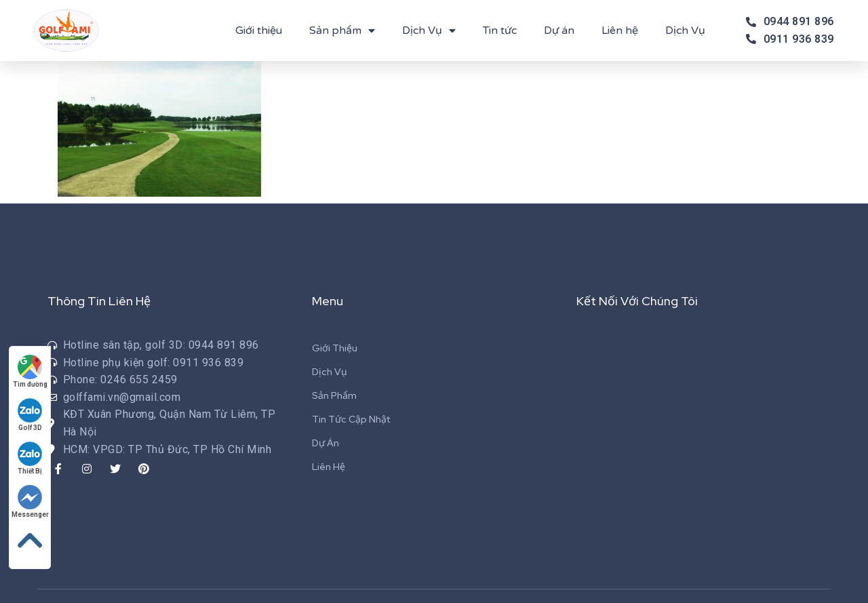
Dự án (559, 31)
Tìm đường (30, 371)
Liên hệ (620, 31)
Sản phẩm (342, 31)
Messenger (30, 502)
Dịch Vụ (429, 31)
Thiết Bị (31, 458)
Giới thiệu (259, 31)
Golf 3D (31, 415)
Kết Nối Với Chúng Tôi (637, 301)
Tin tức (500, 31)
